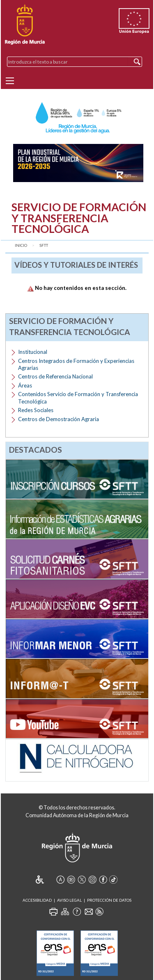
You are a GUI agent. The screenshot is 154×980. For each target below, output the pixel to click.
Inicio (21, 245)
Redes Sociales (36, 410)
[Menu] (10, 81)
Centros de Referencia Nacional (55, 376)
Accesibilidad (37, 900)
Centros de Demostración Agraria (59, 419)
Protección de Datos (109, 900)
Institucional (33, 352)
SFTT (44, 245)
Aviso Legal (69, 900)
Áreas (25, 385)
